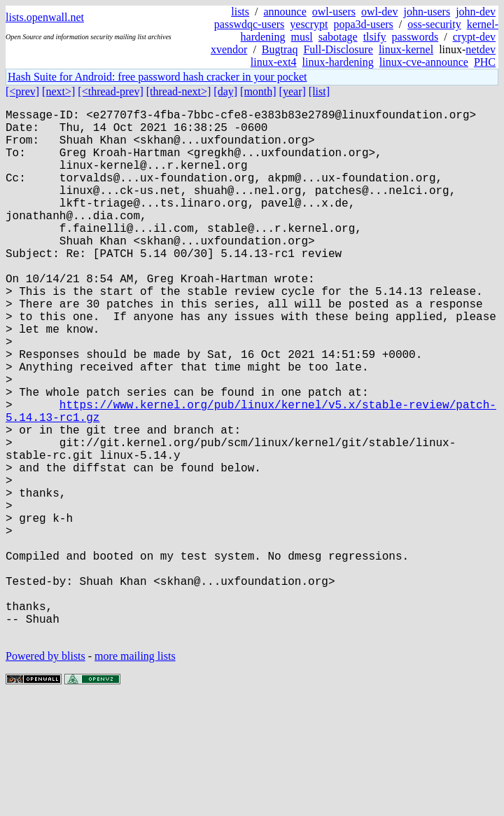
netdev (481, 49)
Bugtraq (280, 49)
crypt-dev (474, 37)
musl (302, 37)
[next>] (58, 91)
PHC (485, 62)
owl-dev (379, 12)
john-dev (476, 12)
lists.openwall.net (45, 17)
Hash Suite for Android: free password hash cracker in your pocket (157, 77)
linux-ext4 (274, 62)
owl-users (334, 12)
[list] (319, 91)
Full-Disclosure (338, 49)
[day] (225, 91)
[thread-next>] (179, 91)
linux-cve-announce (424, 62)
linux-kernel (406, 49)
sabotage (338, 37)
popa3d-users (363, 24)
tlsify (375, 37)
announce (285, 12)
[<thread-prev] (110, 91)
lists (240, 12)
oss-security (434, 24)
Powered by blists (45, 774)
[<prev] (22, 91)
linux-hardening (338, 62)
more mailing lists (135, 774)
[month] (258, 91)
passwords (415, 37)
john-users (427, 12)
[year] (293, 91)
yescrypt (309, 24)
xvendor (229, 49)
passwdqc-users (249, 24)
